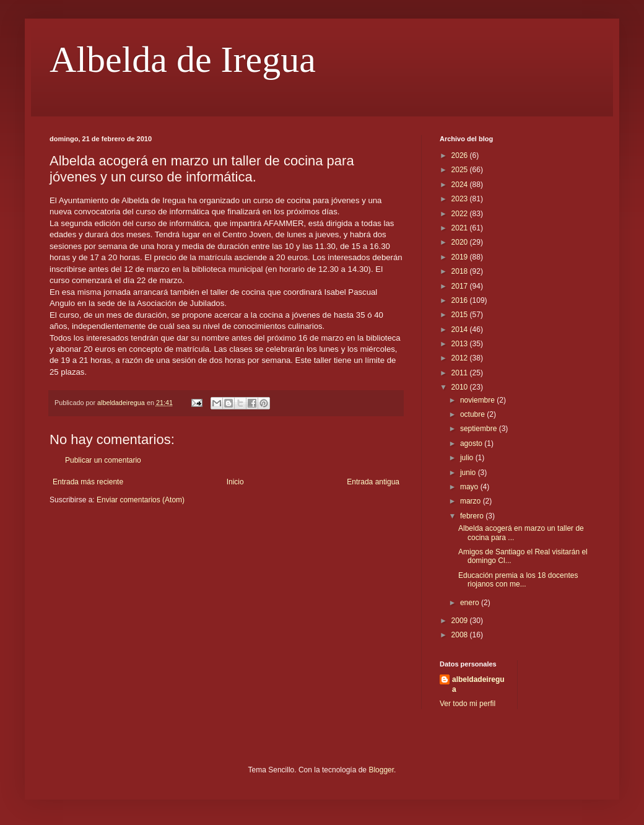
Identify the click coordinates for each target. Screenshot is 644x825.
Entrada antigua (373, 482)
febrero (473, 516)
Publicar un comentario (103, 460)
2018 (461, 271)
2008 (461, 635)
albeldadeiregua (478, 685)
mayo (470, 487)
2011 (461, 373)
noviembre (478, 400)
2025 (461, 170)
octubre (473, 414)
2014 (461, 330)
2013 (461, 344)
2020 (461, 242)
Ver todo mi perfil (468, 704)
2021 (461, 228)
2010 (461, 387)
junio (469, 473)
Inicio (235, 482)
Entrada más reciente (88, 482)
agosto (472, 443)
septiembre (480, 429)
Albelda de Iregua (183, 59)
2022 (461, 214)
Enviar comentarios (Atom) (141, 500)
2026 (461, 155)
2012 (461, 358)
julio (468, 458)
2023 (461, 199)
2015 (461, 315)
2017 (461, 286)
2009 (461, 621)
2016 (461, 300)
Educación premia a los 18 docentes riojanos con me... (518, 580)
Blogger (381, 770)
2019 (461, 257)
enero (471, 603)
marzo (472, 501)
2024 (461, 185)
